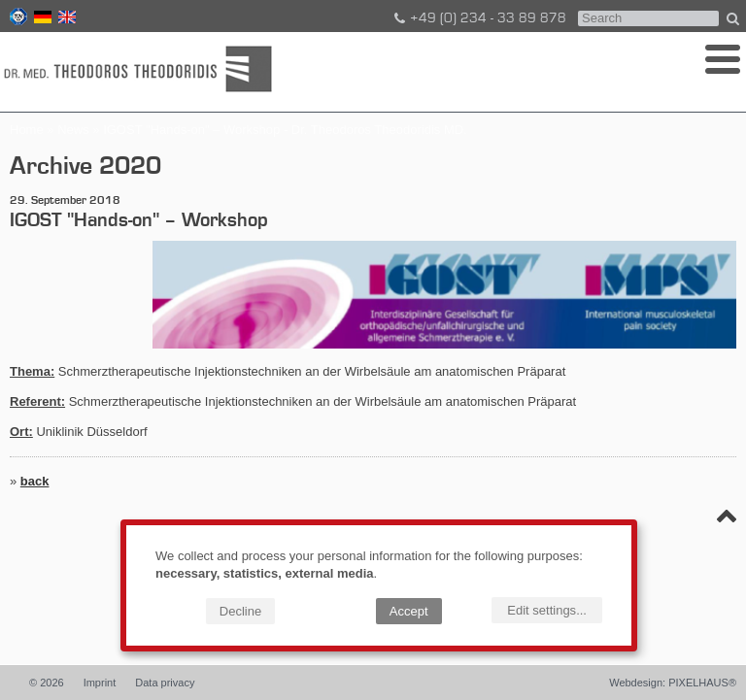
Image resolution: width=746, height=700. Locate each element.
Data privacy (165, 683)
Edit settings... (547, 610)
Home (27, 130)
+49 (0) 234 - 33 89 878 (479, 18)
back (35, 481)
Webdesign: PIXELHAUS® (673, 683)
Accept (409, 611)
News (73, 130)
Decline (240, 611)
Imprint (100, 683)
